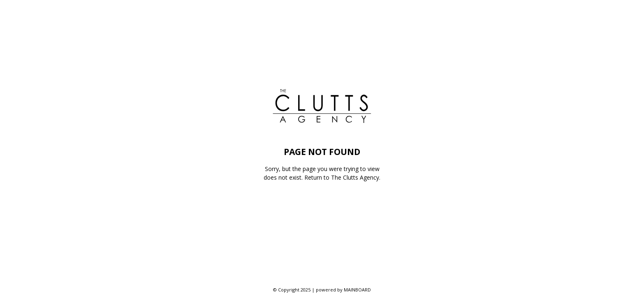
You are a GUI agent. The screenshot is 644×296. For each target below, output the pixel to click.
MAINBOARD (357, 290)
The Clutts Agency (355, 177)
